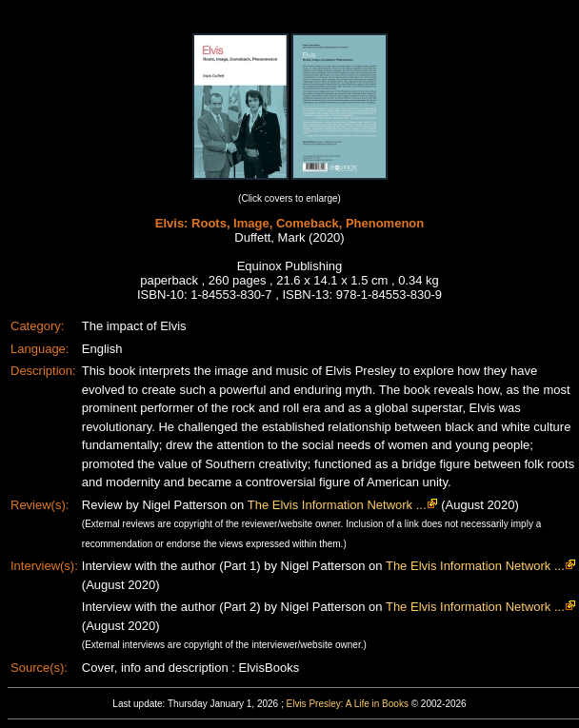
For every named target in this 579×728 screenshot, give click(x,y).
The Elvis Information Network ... (337, 505)
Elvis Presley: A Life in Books (348, 704)
